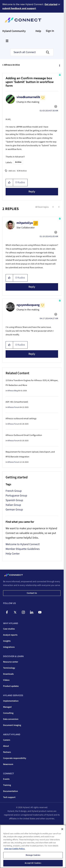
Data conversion (11, 719)
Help (38, 31)
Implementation (11, 701)
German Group (14, 510)
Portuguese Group (16, 496)
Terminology (9, 668)
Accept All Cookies (33, 863)
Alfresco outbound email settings (21, 419)
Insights (7, 641)
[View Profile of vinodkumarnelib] (28, 97)
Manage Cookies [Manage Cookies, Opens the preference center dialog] (33, 855)
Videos (6, 680)
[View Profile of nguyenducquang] (28, 305)
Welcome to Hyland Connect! (23, 544)
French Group (14, 491)
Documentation (11, 791)
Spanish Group (14, 500)
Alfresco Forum (13, 407)
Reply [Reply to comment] (32, 287)
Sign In (50, 31)
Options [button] (59, 65)
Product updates (11, 686)
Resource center (11, 662)
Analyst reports (10, 635)
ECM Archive (22, 171)
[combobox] (32, 52)
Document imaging (12, 725)
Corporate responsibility (15, 758)
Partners (7, 752)
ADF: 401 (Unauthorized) (17, 402)
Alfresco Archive (12, 65)
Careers (7, 740)
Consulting (8, 713)
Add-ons (12, 171)
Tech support (9, 797)
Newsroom (8, 764)
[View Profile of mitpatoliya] (25, 223)
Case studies (9, 629)
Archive (18, 162)
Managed (7, 707)
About (6, 746)
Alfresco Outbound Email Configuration (24, 435)
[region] (33, 846)
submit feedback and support (19, 8)
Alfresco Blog (13, 391)
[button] (9, 183)
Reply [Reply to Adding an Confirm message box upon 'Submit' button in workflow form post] (32, 192)
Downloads (8, 674)
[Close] (62, 829)
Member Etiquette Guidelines (23, 549)
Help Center (13, 554)
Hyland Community (14, 31)
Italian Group (13, 505)
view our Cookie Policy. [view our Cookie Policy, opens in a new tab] (15, 849)
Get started (51, 4)
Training (7, 785)
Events (6, 779)
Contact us (32, 593)
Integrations (9, 647)
